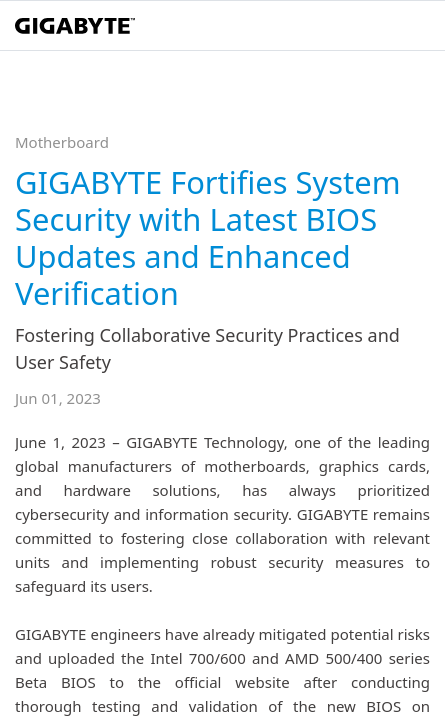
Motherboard (62, 142)
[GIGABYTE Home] (75, 26)
